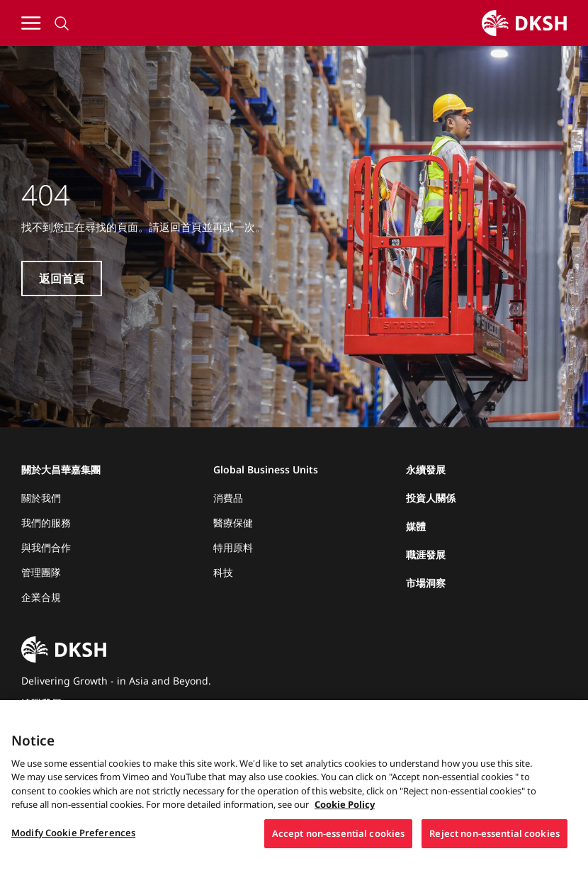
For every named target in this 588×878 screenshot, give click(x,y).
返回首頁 (62, 278)
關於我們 (41, 498)
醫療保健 (233, 523)
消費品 (228, 498)
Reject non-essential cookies (494, 843)
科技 (223, 572)
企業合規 (41, 597)
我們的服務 (46, 523)
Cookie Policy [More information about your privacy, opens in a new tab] (345, 814)
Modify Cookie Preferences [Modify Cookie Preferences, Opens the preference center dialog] (73, 843)
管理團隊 (41, 572)
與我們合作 (46, 547)
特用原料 (233, 547)
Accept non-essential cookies (339, 843)
